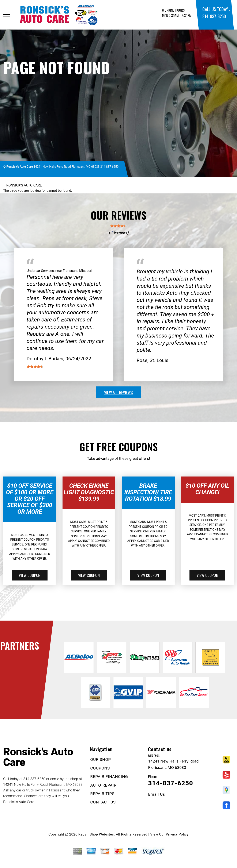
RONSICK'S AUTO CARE (24, 185)
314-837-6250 (214, 16)
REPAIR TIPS (102, 794)
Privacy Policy (177, 834)
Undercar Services (40, 271)
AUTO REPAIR (103, 785)
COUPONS (100, 768)
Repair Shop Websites (96, 834)
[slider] (118, 226)
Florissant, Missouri (77, 271)
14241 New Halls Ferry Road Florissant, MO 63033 (67, 167)
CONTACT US (103, 802)
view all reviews (118, 392)
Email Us (157, 794)
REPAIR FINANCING (109, 777)
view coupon (30, 575)
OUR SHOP (101, 759)
